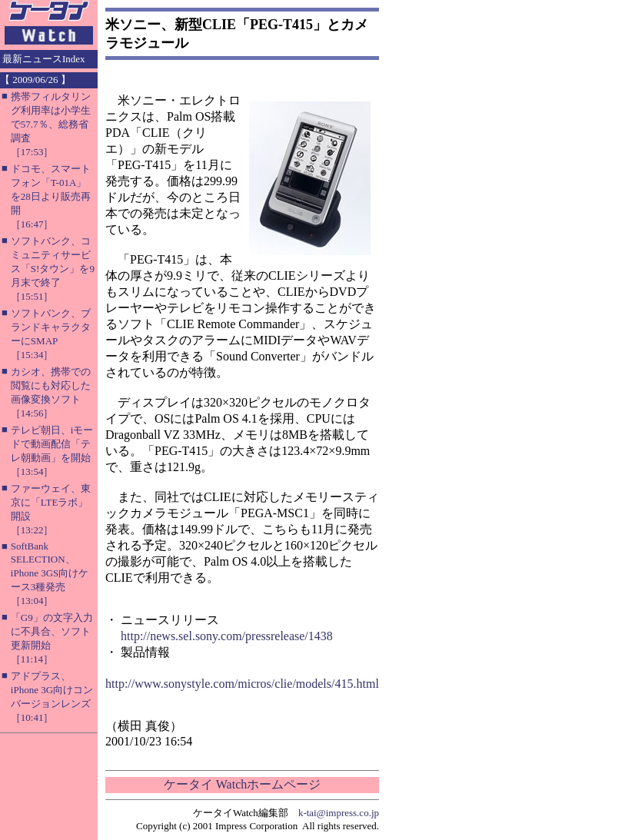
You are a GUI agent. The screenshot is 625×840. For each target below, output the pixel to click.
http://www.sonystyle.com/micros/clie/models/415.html (242, 684)
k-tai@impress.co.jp (339, 813)
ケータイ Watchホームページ (242, 784)
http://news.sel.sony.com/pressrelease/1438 (227, 636)
